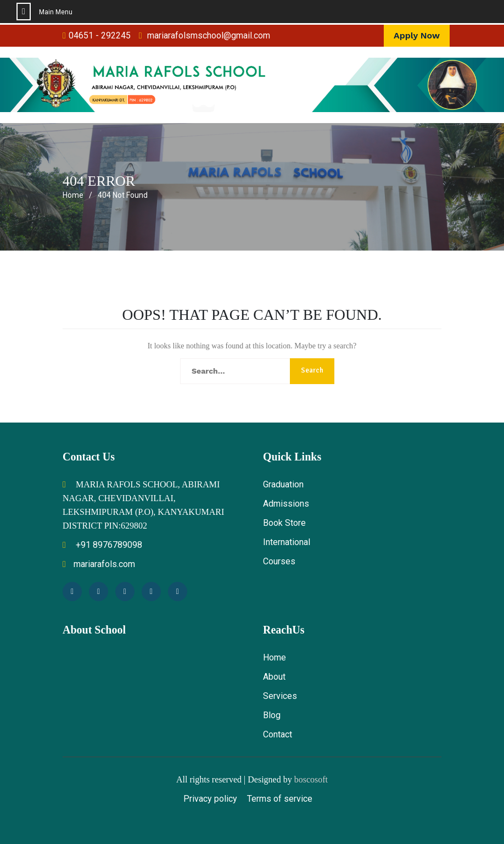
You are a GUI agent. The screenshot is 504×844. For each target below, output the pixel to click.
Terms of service (280, 799)
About (274, 677)
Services (280, 696)
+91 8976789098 (102, 545)
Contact (278, 734)
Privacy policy (210, 799)
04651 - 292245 (100, 35)
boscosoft (311, 779)
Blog (272, 715)
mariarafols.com (99, 564)
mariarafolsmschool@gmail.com (209, 35)
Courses (279, 561)
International (287, 542)
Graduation (283, 484)
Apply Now (417, 35)
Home (275, 657)
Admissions (286, 504)
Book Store (284, 523)
